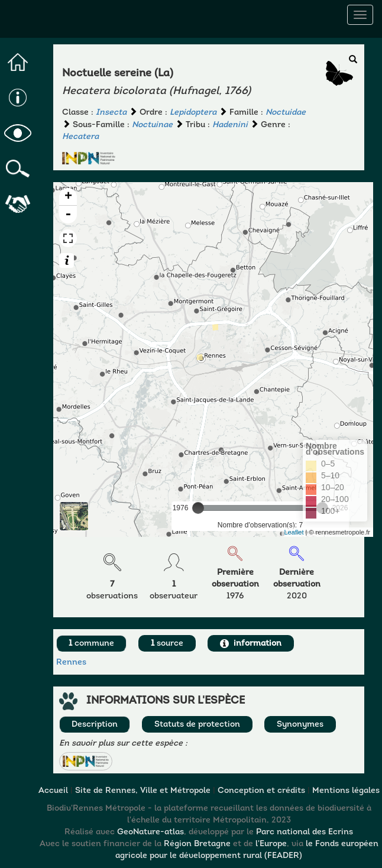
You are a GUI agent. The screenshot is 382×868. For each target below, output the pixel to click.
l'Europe (271, 844)
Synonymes (300, 725)
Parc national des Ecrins (305, 832)
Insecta (111, 113)
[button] (86, 761)
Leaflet (294, 532)
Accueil (53, 791)
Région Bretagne (197, 844)
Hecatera (80, 137)
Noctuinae (152, 125)
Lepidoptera (193, 113)
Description (95, 725)
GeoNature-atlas (150, 832)
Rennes (71, 663)
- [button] (68, 215)
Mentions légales (346, 791)
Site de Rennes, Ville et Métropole (143, 791)
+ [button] (68, 197)
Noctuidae (286, 113)
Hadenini (230, 125)
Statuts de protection (197, 725)
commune (91, 644)
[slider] (198, 508)
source (167, 644)
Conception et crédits (261, 791)
